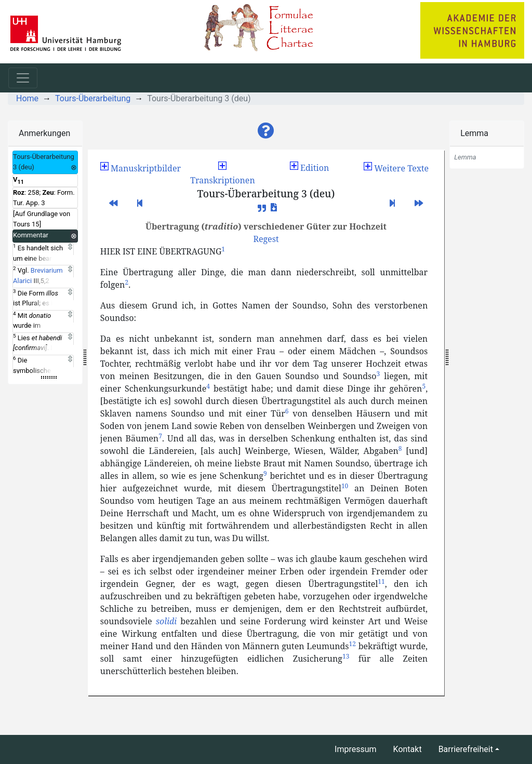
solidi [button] (166, 621)
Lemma (474, 133)
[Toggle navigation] (23, 78)
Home (27, 98)
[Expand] (70, 247)
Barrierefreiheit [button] (466, 749)
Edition (309, 168)
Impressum (356, 749)
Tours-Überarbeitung (93, 98)
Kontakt (408, 749)
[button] (266, 131)
